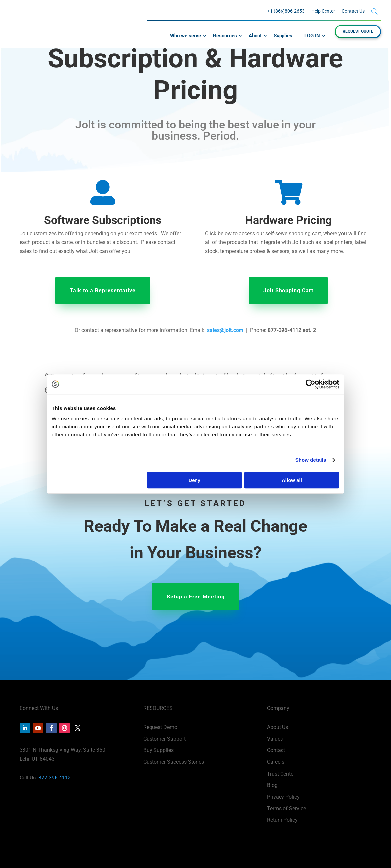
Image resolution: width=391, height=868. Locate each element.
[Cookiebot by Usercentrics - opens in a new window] (310, 384)
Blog (272, 785)
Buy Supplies (158, 750)
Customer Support (164, 739)
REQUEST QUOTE (358, 31)
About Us (278, 727)
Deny (195, 480)
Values (275, 739)
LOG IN (312, 36)
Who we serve (186, 36)
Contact (276, 750)
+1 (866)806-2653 (286, 11)
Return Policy (282, 820)
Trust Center (281, 774)
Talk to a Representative (103, 290)
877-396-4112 (55, 778)
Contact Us (353, 11)
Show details (311, 460)
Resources (225, 36)
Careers (276, 762)
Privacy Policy (283, 797)
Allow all (292, 480)
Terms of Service (286, 808)
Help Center (323, 11)
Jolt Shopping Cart (288, 290)
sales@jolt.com (225, 330)
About (255, 36)
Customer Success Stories (174, 762)
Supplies (283, 36)
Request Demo (160, 727)
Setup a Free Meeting (196, 597)
